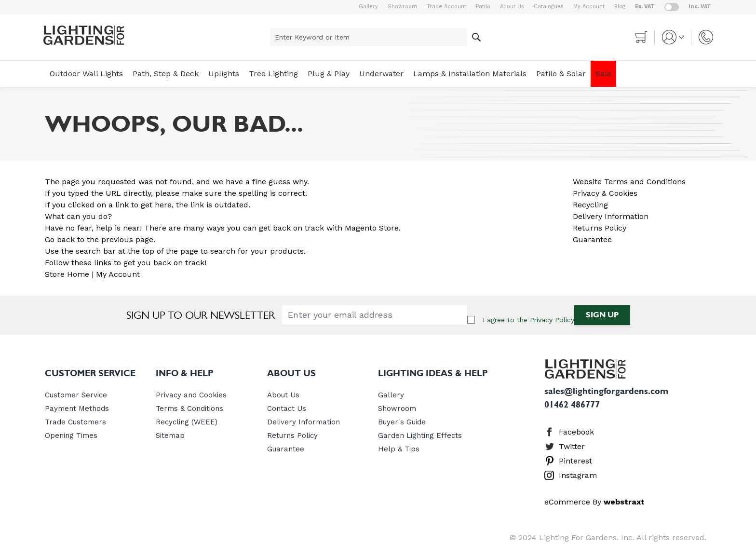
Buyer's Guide (402, 422)
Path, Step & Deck (166, 74)
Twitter (572, 446)
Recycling (590, 205)
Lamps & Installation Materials (470, 74)
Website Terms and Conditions (629, 182)
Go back (60, 239)
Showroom (402, 7)
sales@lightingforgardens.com (606, 391)
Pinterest (575, 461)
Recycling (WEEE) (187, 422)
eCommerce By (594, 502)
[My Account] (673, 37)
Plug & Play (329, 74)
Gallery (368, 7)
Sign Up (602, 315)
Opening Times (71, 436)
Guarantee (592, 239)
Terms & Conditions (189, 408)
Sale (603, 74)
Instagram (578, 475)
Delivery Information (611, 216)
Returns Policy (600, 228)
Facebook (576, 432)
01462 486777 (572, 405)
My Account (589, 7)
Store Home (67, 274)
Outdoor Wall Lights (86, 74)
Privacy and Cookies (191, 395)
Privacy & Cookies (605, 193)
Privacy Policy (552, 320)
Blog (620, 7)
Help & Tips (399, 449)
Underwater (381, 74)
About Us (512, 7)
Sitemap (170, 436)
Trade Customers (75, 422)
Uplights (224, 74)
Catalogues (549, 7)
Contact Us (287, 408)
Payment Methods (77, 408)
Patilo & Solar (561, 74)
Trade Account (446, 7)
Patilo (483, 7)
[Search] (476, 37)
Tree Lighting (273, 74)
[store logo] (84, 35)
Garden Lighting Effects (420, 436)
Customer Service (76, 395)
